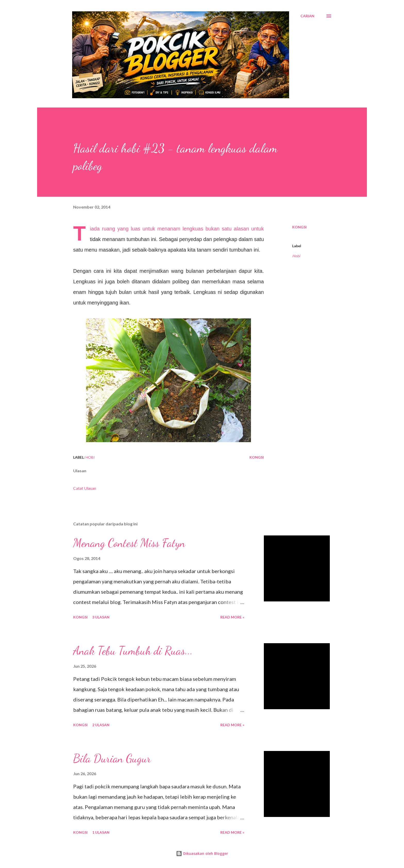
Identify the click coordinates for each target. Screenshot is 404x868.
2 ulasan (101, 725)
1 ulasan (101, 832)
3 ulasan (101, 617)
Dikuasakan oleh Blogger (202, 853)
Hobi (296, 256)
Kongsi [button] (299, 227)
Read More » (232, 617)
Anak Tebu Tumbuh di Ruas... (133, 651)
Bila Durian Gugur (112, 758)
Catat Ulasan (85, 488)
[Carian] (307, 16)
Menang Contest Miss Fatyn (129, 543)
